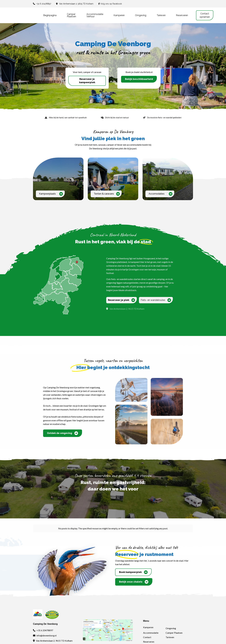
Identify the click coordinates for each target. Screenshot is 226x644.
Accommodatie (151, 633)
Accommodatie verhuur (95, 15)
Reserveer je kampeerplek (87, 81)
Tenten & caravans (107, 194)
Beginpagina (50, 15)
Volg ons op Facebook (110, 4)
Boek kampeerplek (133, 572)
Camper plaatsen (71, 15)
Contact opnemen (205, 15)
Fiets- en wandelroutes (156, 300)
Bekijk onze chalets (134, 582)
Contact (147, 637)
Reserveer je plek (122, 300)
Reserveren (182, 15)
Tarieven (161, 15)
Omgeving (141, 15)
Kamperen (119, 15)
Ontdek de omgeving (63, 433)
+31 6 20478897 (44, 4)
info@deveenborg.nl (46, 636)
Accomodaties (161, 194)
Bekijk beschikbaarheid (139, 79)
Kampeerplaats (51, 194)
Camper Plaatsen (174, 633)
